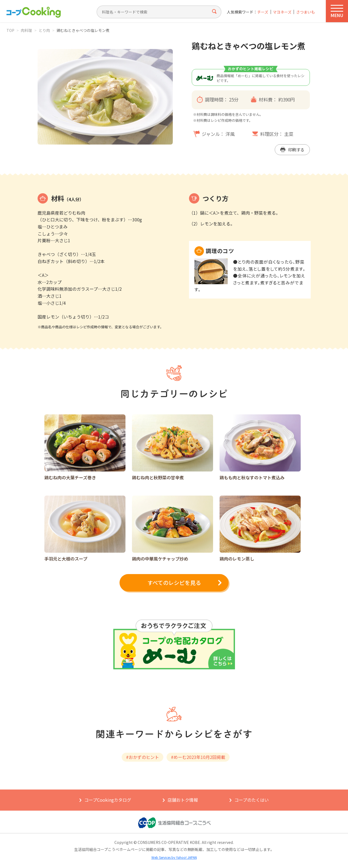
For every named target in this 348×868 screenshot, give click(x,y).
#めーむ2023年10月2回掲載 (198, 757)
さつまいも (306, 12)
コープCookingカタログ (108, 800)
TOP (10, 30)
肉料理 (26, 30)
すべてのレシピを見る (174, 583)
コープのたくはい (252, 800)
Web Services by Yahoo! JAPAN (174, 857)
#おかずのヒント (142, 757)
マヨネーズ (282, 12)
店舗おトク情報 (183, 800)
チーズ (263, 12)
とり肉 (44, 30)
